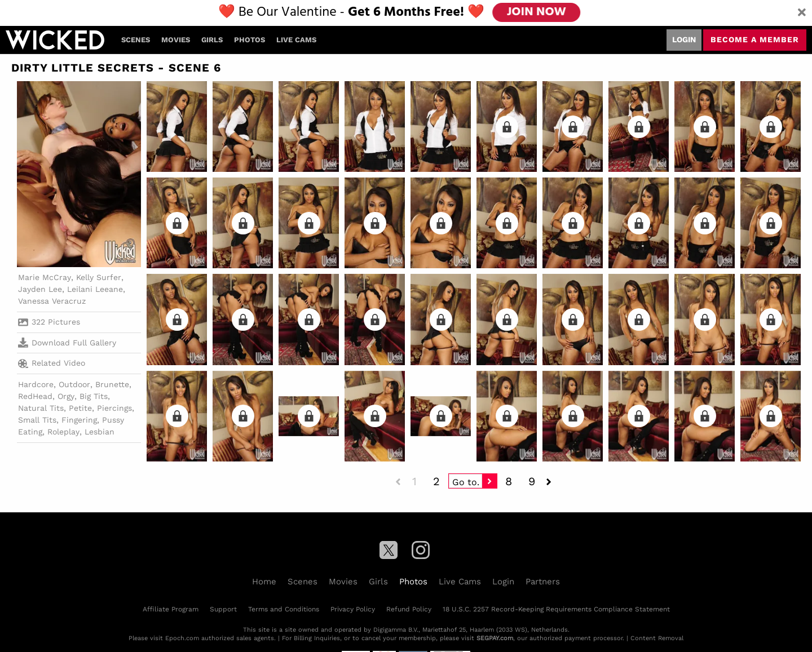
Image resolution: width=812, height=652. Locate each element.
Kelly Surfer (99, 277)
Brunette (112, 384)
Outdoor (74, 384)
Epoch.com (182, 638)
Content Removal (657, 638)
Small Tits (37, 420)
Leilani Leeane (95, 289)
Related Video (52, 363)
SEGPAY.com (495, 638)
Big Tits (94, 396)
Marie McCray (45, 277)
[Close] (802, 13)
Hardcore (36, 384)
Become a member (755, 39)
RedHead (35, 396)
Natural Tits (41, 408)
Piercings (114, 408)
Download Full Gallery (67, 343)
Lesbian (100, 432)
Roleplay (63, 432)
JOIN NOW (537, 12)
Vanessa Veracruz (52, 301)
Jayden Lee (40, 289)
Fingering (79, 420)
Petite (80, 408)
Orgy (66, 396)
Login (684, 39)
